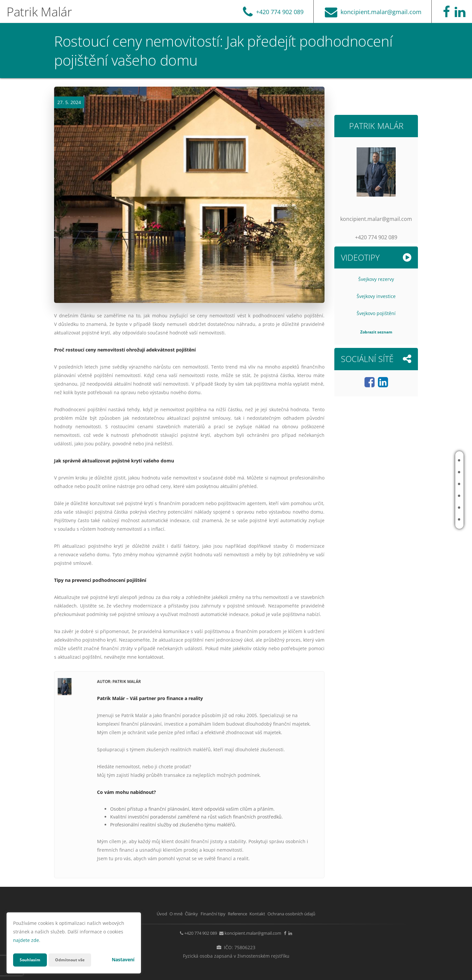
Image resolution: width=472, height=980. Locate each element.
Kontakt (426, 519)
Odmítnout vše (75, 960)
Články (425, 484)
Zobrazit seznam (376, 332)
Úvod (423, 460)
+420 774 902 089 (186, 932)
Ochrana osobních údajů (319, 914)
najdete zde (26, 940)
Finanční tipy (431, 496)
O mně (424, 472)
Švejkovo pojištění (376, 313)
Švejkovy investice (376, 296)
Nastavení (123, 959)
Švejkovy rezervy (376, 279)
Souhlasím (31, 960)
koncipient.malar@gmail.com (252, 932)
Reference (428, 508)
